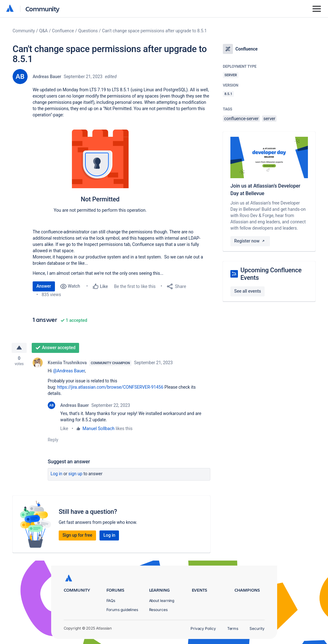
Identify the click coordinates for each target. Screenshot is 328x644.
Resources (158, 610)
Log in (56, 474)
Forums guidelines (122, 610)
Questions (88, 31)
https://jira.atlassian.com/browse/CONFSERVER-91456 (110, 387)
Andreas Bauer (47, 77)
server (269, 119)
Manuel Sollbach (99, 429)
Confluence (63, 31)
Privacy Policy (203, 628)
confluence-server (241, 119)
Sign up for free (77, 535)
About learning (162, 601)
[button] (99, 173)
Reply (53, 440)
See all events (247, 291)
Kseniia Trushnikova (67, 363)
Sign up (75, 474)
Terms (233, 628)
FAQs (111, 601)
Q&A (43, 31)
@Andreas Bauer (69, 371)
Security (257, 628)
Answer (44, 286)
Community (43, 9)
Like (64, 429)
